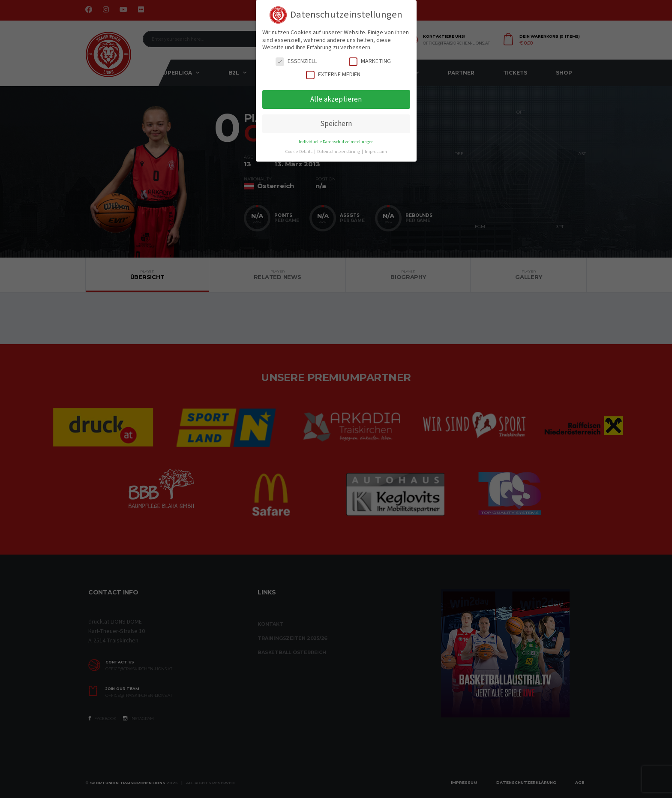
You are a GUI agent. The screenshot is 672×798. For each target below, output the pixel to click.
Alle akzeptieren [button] (336, 99)
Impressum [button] (376, 151)
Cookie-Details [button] (299, 151)
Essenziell (296, 61)
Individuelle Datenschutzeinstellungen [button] (336, 142)
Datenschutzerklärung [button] (339, 151)
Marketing (370, 61)
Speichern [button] (336, 124)
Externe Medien (333, 75)
